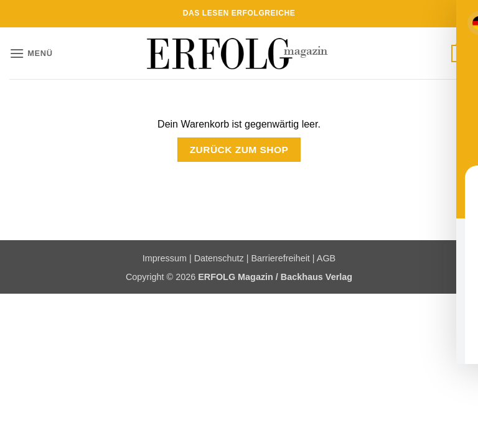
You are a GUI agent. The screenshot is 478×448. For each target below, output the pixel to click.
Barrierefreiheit (280, 258)
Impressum (165, 258)
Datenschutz (219, 258)
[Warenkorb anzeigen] (460, 54)
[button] (31, 53)
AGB (326, 258)
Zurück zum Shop (239, 150)
